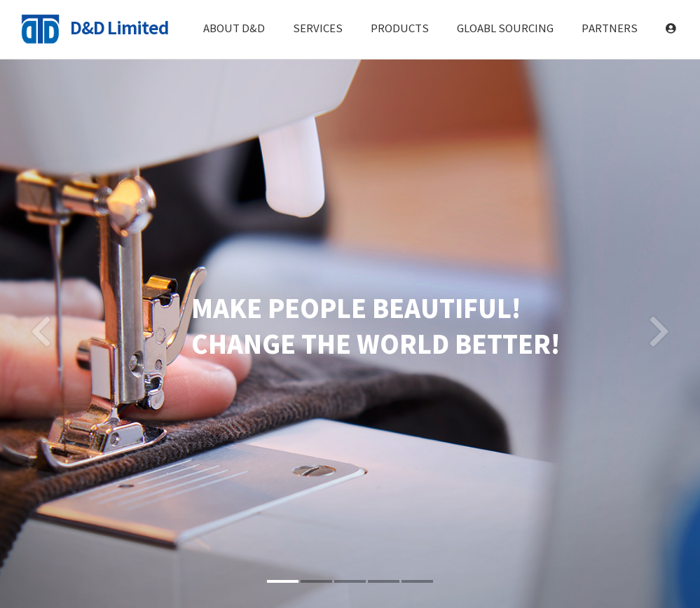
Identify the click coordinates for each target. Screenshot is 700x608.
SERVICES (318, 29)
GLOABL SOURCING (505, 29)
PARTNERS (610, 29)
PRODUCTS (400, 29)
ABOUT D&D (234, 29)
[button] (41, 328)
